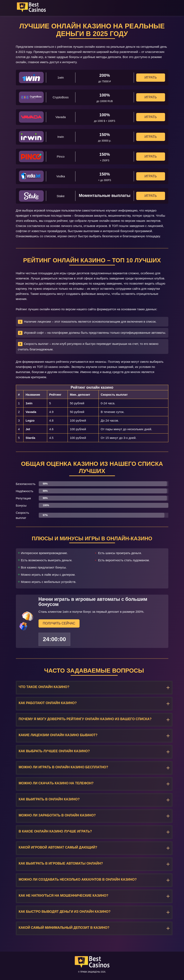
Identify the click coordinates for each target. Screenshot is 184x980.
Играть (151, 77)
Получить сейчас (59, 623)
